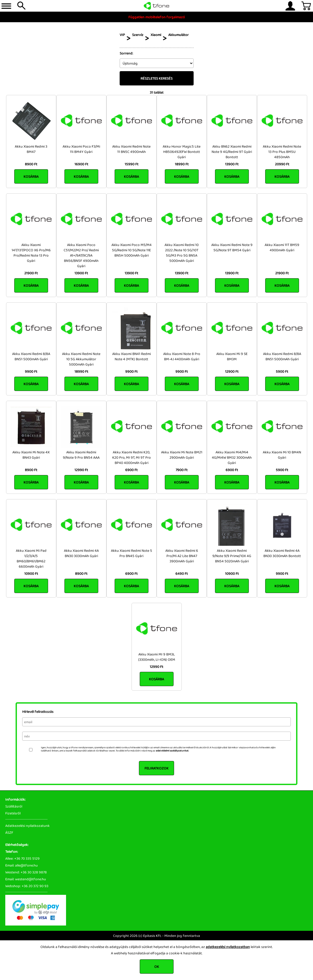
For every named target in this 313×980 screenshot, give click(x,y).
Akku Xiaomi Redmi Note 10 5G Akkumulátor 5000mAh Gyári (81, 359)
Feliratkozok (156, 768)
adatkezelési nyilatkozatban (228, 947)
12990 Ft (81, 470)
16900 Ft (81, 164)
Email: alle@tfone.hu (22, 865)
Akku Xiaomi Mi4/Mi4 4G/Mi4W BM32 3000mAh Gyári (232, 457)
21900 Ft (31, 273)
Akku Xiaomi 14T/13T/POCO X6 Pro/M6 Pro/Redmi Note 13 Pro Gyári (31, 253)
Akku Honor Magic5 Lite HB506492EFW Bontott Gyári (182, 152)
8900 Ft (31, 164)
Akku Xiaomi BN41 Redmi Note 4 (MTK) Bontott (132, 356)
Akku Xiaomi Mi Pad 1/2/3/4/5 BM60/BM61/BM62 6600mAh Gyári (31, 558)
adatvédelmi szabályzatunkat (172, 751)
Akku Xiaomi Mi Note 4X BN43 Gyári (31, 455)
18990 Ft (182, 164)
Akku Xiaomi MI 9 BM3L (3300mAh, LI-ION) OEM (157, 657)
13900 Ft (232, 164)
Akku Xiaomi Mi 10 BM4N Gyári (282, 455)
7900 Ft (182, 470)
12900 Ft (232, 371)
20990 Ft (282, 164)
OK (157, 967)
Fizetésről (13, 813)
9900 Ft (31, 371)
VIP (122, 35)
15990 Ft (132, 164)
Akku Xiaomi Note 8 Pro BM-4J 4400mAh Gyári (182, 356)
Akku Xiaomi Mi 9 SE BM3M (232, 356)
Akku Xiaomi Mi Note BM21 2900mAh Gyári (182, 455)
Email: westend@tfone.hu (26, 879)
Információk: (15, 799)
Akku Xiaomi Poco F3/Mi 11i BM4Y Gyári (81, 149)
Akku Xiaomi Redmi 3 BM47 (31, 149)
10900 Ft (31, 573)
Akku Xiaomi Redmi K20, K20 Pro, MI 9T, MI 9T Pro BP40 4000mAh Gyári (132, 457)
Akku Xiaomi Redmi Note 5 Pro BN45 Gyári (132, 553)
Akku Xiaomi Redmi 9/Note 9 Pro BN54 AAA (81, 455)
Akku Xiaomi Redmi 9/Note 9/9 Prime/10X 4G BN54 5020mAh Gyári (232, 556)
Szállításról (14, 806)
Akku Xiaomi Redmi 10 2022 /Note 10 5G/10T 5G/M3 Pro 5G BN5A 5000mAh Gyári (182, 253)
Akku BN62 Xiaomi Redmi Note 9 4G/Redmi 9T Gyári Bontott (232, 152)
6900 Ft (131, 470)
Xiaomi (156, 35)
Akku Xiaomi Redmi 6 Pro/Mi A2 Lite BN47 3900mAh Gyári (182, 556)
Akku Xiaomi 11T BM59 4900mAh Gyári (282, 247)
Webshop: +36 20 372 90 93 (27, 886)
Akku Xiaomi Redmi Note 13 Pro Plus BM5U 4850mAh (282, 152)
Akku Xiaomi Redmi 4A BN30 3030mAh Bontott (282, 553)
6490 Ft (182, 573)
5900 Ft (282, 371)
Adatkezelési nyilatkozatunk (27, 826)
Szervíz (138, 35)
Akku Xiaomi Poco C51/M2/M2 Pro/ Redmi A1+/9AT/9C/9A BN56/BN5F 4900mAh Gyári (81, 255)
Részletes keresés (156, 78)
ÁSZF (9, 832)
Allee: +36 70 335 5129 (22, 858)
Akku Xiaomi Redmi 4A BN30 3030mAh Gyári (81, 553)
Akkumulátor (178, 35)
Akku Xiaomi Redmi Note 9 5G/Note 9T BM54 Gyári (232, 247)
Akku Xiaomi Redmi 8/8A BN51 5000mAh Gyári (31, 356)
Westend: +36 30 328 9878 (26, 872)
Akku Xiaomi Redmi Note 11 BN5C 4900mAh (131, 149)
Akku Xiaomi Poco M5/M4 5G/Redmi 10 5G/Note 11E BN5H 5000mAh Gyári (132, 250)
